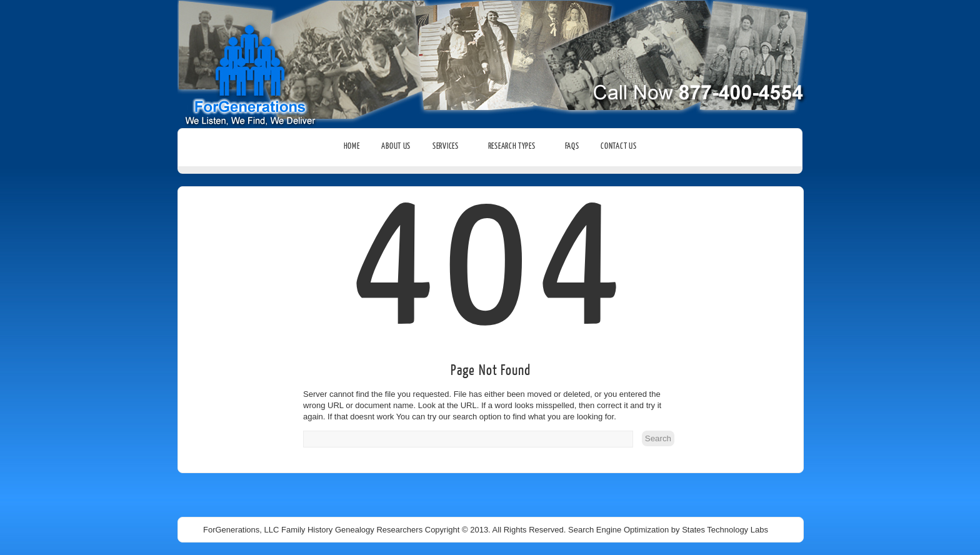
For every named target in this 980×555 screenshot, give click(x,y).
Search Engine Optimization (618, 530)
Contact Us (618, 146)
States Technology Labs (725, 530)
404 (491, 306)
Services (449, 146)
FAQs (572, 146)
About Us (396, 146)
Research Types (516, 146)
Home (352, 146)
